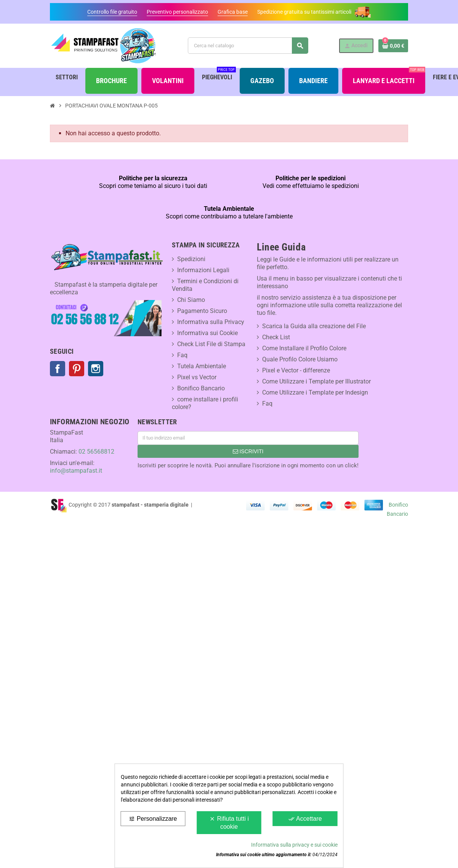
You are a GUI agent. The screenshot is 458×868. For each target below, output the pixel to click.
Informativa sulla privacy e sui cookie (294, 845)
